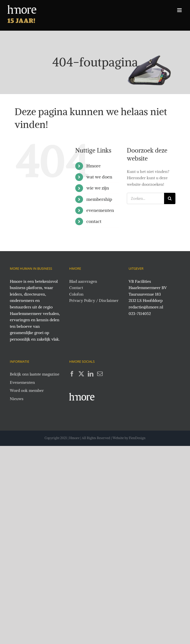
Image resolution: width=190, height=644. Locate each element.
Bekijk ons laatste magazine (35, 374)
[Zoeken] (170, 198)
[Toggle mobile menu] (180, 10)
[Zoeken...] (145, 198)
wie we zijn (98, 188)
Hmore (93, 166)
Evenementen (22, 382)
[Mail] (100, 374)
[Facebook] (72, 374)
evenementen (100, 210)
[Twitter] (81, 374)
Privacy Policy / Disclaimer (94, 300)
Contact (76, 288)
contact (94, 221)
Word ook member (27, 390)
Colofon (76, 294)
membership (99, 199)
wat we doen (99, 177)
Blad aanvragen (83, 281)
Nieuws (17, 399)
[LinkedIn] (91, 374)
